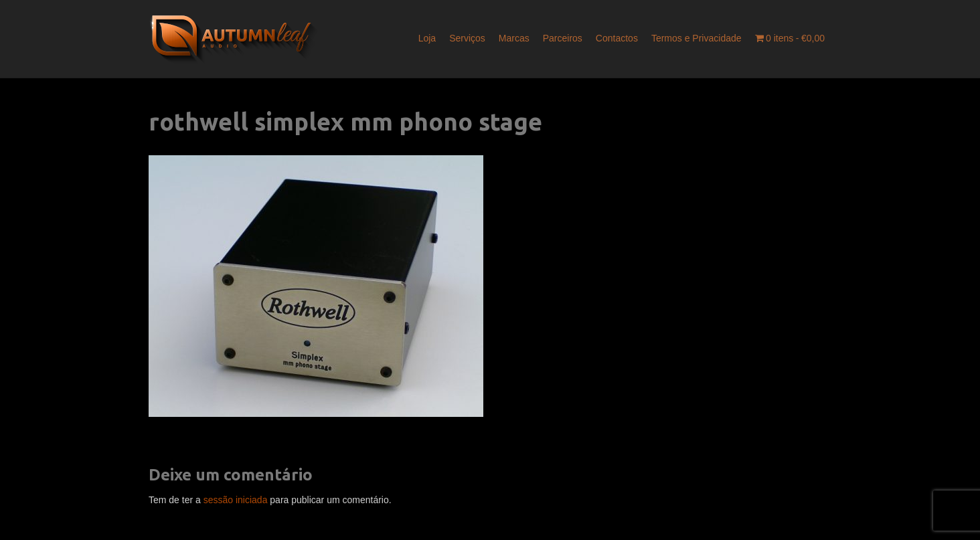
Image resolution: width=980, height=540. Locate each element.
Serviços (467, 38)
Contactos (617, 38)
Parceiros (563, 38)
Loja (427, 38)
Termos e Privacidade (697, 38)
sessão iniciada (236, 500)
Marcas (514, 38)
